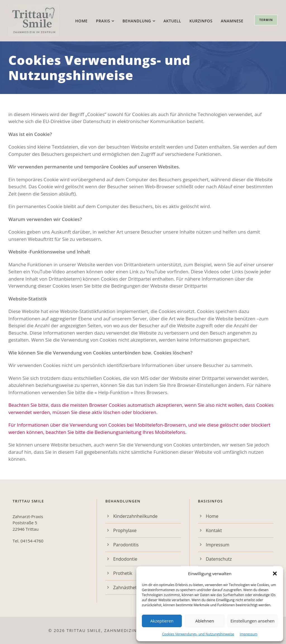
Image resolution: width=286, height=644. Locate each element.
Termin (266, 20)
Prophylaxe (125, 530)
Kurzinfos (201, 21)
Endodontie (125, 559)
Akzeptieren (162, 621)
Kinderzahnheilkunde (135, 516)
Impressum (248, 634)
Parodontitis (126, 545)
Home (81, 21)
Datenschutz (219, 559)
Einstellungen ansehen (252, 621)
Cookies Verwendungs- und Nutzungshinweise (198, 634)
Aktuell (172, 21)
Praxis (103, 21)
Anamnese (232, 21)
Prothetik (123, 573)
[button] (275, 574)
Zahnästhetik (127, 587)
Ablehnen (205, 621)
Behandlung (137, 21)
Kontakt (214, 530)
